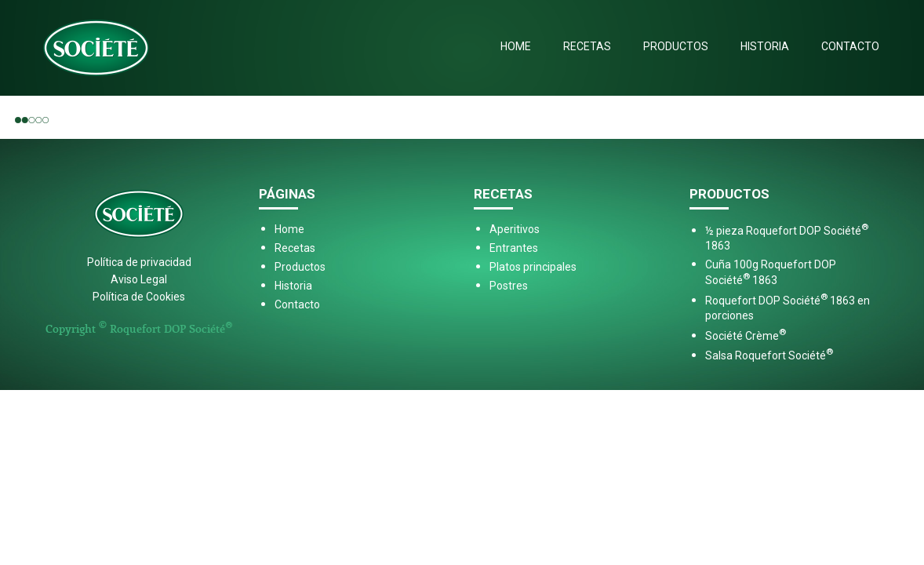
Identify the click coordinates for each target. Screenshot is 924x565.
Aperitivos (515, 229)
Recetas (587, 46)
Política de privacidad (139, 262)
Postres (509, 286)
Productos (676, 46)
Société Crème (746, 336)
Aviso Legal (139, 279)
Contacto (850, 46)
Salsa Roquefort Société (769, 355)
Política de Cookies (139, 297)
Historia (765, 46)
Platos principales (533, 267)
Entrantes (514, 248)
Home (516, 46)
